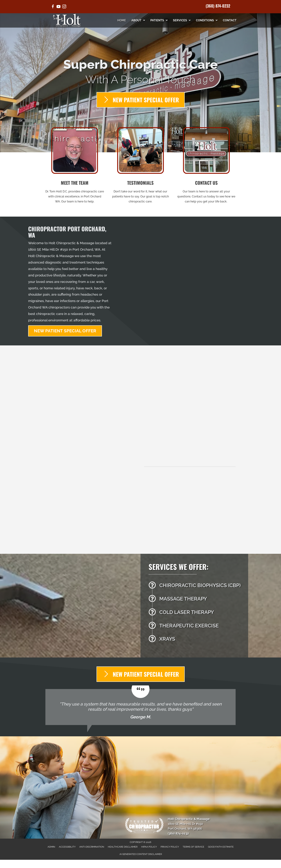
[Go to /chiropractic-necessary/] (197, 586)
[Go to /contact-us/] (206, 167)
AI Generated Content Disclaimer (141, 854)
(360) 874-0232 (218, 6)
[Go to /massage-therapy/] (197, 600)
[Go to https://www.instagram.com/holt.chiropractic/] (64, 7)
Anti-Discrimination (92, 847)
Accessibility (67, 847)
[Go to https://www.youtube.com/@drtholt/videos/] (58, 7)
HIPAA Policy (149, 847)
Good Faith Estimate (221, 847)
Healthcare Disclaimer (123, 847)
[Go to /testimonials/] (141, 167)
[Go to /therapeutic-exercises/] (197, 627)
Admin (51, 847)
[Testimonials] (140, 707)
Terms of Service (193, 847)
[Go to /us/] (75, 167)
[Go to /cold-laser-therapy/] (197, 613)
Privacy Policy (170, 847)
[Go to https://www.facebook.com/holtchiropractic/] (53, 7)
